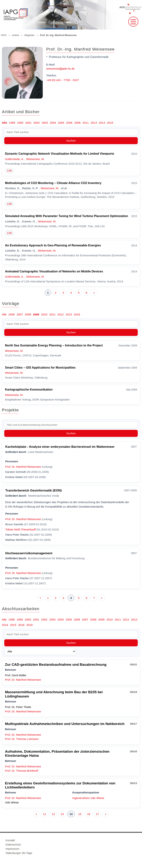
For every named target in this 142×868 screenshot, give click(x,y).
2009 (36, 314)
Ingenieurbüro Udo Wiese (88, 798)
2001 (28, 123)
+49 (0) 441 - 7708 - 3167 (62, 80)
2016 (77, 314)
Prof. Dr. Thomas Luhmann (22, 739)
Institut (15, 35)
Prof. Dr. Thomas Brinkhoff (21, 771)
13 (62, 814)
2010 (44, 314)
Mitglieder (29, 35)
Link (9, 171)
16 (89, 814)
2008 (77, 123)
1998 (12, 619)
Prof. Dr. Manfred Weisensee (23, 467)
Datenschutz (13, 844)
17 (98, 814)
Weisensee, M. (35, 159)
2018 (30, 625)
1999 (12, 123)
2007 (20, 314)
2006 (69, 123)
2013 (94, 123)
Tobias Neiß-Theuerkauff (21, 529)
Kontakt (10, 840)
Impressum (12, 849)
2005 (61, 123)
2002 (37, 123)
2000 (20, 123)
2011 (86, 123)
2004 (53, 123)
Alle (4, 123)
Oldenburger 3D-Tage (19, 853)
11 (45, 814)
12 (53, 814)
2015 (110, 123)
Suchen (71, 141)
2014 (102, 123)
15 (80, 814)
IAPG (4, 35)
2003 (45, 123)
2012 (61, 314)
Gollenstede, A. (14, 159)
